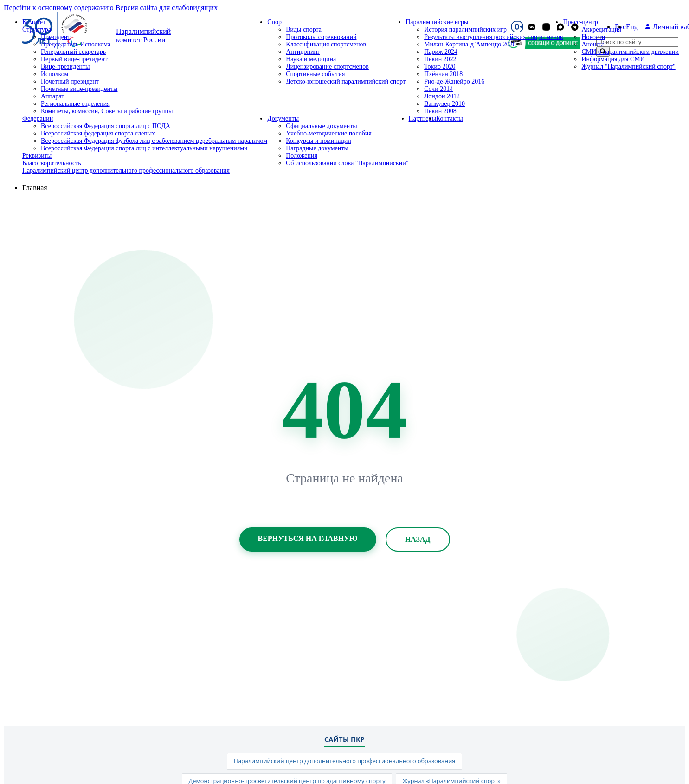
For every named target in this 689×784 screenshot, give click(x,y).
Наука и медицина (311, 59)
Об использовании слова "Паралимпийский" (347, 163)
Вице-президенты (65, 67)
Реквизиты (37, 156)
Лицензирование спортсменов (327, 67)
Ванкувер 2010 (444, 104)
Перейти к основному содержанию (59, 8)
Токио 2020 (440, 67)
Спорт (276, 22)
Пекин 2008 (440, 111)
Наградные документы (317, 148)
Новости (593, 37)
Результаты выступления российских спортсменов (493, 37)
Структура (37, 29)
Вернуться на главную (308, 538)
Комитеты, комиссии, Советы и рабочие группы (107, 111)
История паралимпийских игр (465, 29)
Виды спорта (304, 29)
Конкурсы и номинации (319, 141)
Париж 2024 (441, 52)
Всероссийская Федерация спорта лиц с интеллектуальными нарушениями (144, 148)
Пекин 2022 (440, 59)
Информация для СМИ (613, 59)
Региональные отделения (75, 104)
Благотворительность (52, 163)
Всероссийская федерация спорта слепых (98, 133)
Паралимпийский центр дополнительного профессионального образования (126, 170)
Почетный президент (70, 81)
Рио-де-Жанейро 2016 (454, 81)
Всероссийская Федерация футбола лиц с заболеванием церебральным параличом (154, 141)
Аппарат (52, 96)
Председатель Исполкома (76, 44)
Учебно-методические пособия (329, 133)
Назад (418, 539)
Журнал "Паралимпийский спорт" (628, 67)
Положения (302, 156)
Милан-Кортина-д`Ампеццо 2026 (470, 44)
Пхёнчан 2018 (443, 74)
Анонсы (592, 44)
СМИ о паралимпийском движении (630, 52)
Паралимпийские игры (437, 22)
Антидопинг (303, 52)
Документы (283, 119)
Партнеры (422, 119)
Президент (55, 37)
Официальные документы (322, 126)
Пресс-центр (580, 22)
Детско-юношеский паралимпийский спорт (346, 81)
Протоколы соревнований (321, 37)
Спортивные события (315, 74)
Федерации (38, 119)
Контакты (450, 119)
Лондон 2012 (442, 96)
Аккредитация (601, 29)
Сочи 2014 (438, 89)
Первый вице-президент (74, 59)
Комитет (34, 22)
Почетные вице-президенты (79, 89)
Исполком (55, 74)
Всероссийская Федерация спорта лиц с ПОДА (106, 126)
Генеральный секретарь (73, 52)
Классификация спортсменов (326, 44)
